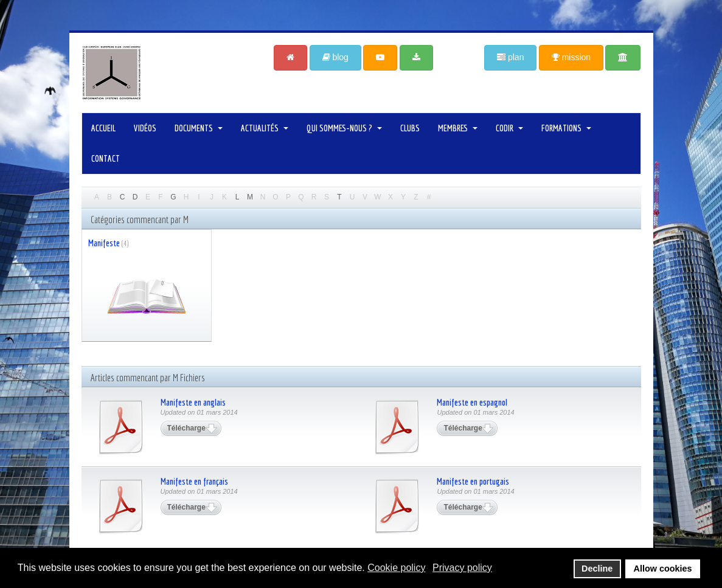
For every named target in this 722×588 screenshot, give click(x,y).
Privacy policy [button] (462, 568)
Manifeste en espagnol (472, 402)
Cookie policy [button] (396, 568)
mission (571, 57)
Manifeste (104, 243)
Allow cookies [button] (663, 569)
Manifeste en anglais (193, 402)
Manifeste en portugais (473, 481)
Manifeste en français (194, 481)
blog (335, 57)
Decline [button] (597, 569)
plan (510, 57)
